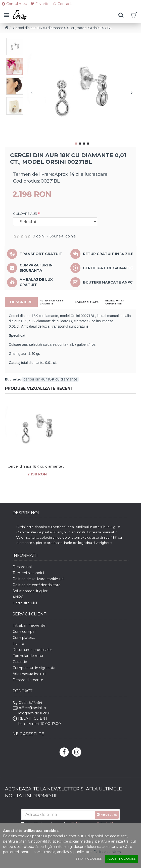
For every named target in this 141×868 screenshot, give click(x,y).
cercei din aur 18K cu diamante (50, 379)
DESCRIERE (21, 302)
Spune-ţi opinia (63, 236)
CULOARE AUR (25, 214)
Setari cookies (89, 859)
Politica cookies (107, 852)
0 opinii (39, 236)
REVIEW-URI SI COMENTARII (114, 302)
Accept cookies (122, 859)
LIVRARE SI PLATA (87, 302)
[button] (32, 93)
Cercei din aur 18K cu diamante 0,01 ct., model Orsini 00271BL (37, 466)
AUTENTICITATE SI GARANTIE (52, 302)
